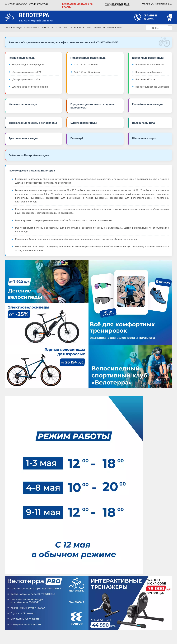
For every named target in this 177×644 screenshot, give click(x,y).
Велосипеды (14, 28)
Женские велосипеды (23, 104)
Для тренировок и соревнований (30, 87)
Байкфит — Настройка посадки (29, 155)
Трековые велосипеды (24, 138)
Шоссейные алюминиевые (150, 65)
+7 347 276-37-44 (39, 4)
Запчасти (47, 28)
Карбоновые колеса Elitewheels (152, 87)
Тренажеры (114, 28)
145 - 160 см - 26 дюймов (87, 72)
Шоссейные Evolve (145, 79)
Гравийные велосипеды (148, 104)
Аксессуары (78, 28)
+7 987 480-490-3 (18, 4)
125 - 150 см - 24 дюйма (86, 65)
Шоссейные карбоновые (149, 72)
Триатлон (61, 28)
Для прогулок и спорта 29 (26, 79)
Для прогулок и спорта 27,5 (27, 72)
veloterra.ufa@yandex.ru (117, 4)
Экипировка (31, 28)
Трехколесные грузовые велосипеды (33, 123)
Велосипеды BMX (143, 123)
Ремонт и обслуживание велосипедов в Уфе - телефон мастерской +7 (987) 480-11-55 (63, 42)
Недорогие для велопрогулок (28, 65)
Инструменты (96, 28)
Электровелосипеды (84, 123)
